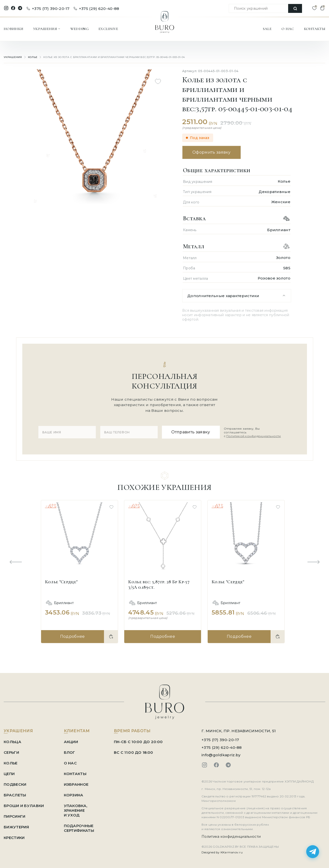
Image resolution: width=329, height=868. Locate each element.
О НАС (288, 29)
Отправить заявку (191, 432)
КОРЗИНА (74, 795)
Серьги (11, 752)
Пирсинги (14, 816)
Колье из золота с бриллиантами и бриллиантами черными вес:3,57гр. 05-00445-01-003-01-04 (114, 57)
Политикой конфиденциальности (254, 436)
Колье (33, 57)
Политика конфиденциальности (231, 837)
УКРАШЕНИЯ (47, 29)
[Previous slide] (16, 562)
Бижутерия (16, 827)
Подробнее (73, 636)
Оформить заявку (212, 152)
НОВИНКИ (13, 29)
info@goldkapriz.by (221, 755)
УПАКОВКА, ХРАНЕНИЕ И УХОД (76, 810)
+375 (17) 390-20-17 (48, 9)
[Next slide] (313, 562)
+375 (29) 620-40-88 (96, 9)
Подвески (15, 784)
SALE (267, 29)
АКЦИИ (71, 742)
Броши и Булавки (24, 806)
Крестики (14, 838)
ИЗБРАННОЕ (76, 784)
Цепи (9, 774)
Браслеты (15, 795)
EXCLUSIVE (108, 29)
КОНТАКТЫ (315, 29)
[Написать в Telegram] (313, 852)
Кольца (13, 742)
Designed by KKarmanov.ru (222, 852)
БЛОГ (70, 752)
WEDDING (79, 29)
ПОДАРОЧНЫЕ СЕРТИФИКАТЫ (79, 828)
